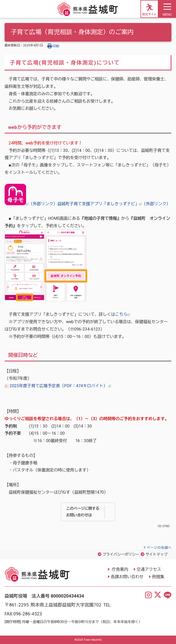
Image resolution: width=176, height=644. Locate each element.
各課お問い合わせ (127, 577)
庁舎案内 (119, 569)
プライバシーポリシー (121, 555)
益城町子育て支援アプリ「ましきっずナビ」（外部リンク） (114, 204)
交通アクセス (149, 569)
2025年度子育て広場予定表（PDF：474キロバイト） (58, 386)
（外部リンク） (31, 204)
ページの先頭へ (159, 548)
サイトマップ (157, 555)
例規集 (158, 577)
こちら (123, 314)
